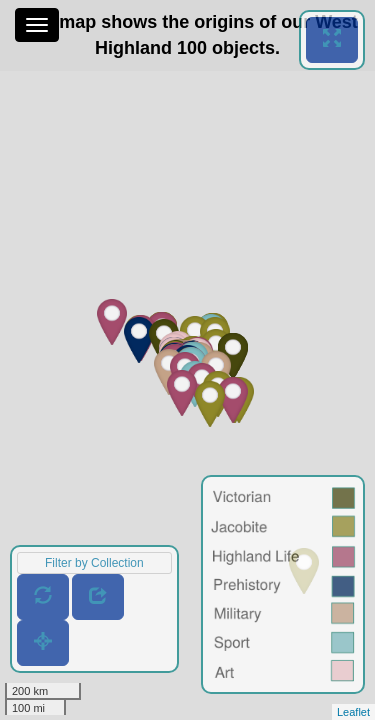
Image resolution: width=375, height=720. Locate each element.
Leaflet (353, 712)
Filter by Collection (94, 563)
